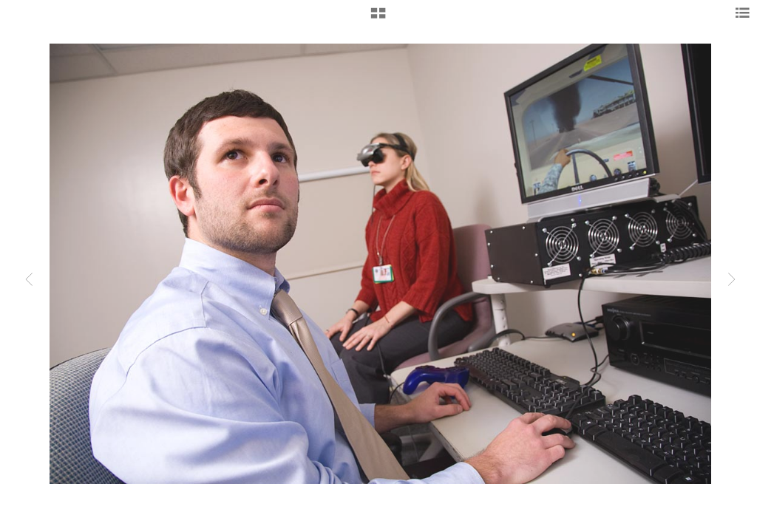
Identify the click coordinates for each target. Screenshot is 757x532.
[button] (378, 18)
